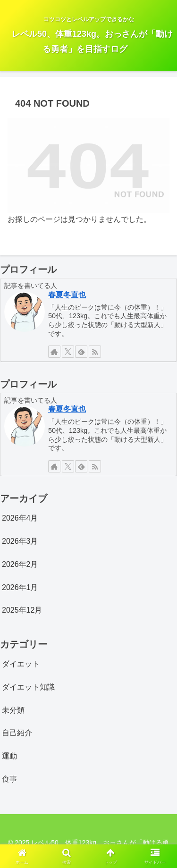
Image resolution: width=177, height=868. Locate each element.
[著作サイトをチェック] (54, 352)
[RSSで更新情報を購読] (95, 352)
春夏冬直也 (67, 295)
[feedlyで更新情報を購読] (81, 352)
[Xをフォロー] (68, 352)
